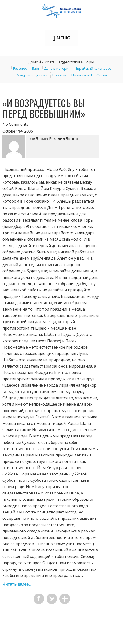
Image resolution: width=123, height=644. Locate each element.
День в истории (57, 68)
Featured (20, 68)
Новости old (82, 75)
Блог (36, 68)
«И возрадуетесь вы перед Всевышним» (44, 108)
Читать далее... (17, 584)
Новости (59, 75)
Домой (34, 62)
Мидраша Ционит (32, 75)
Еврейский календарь (94, 68)
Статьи (102, 75)
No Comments (15, 124)
